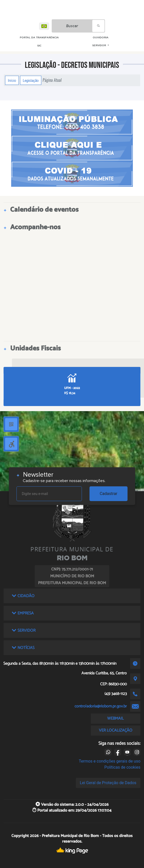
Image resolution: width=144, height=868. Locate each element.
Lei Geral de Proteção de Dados (108, 783)
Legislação (31, 80)
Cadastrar (109, 494)
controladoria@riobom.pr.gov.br (101, 706)
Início (12, 80)
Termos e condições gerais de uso (110, 761)
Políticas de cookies (122, 767)
